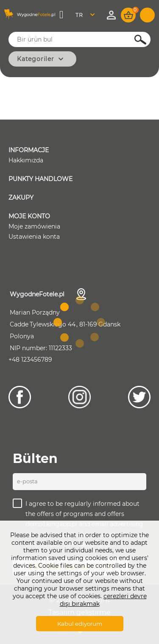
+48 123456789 (30, 360)
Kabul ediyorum (80, 624)
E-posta (27, 481)
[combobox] (88, 15)
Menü (62, 15)
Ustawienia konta (34, 237)
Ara (136, 40)
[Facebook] (20, 397)
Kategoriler (36, 59)
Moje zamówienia (34, 226)
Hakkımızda (26, 160)
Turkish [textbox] (85, 15)
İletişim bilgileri (81, 294)
